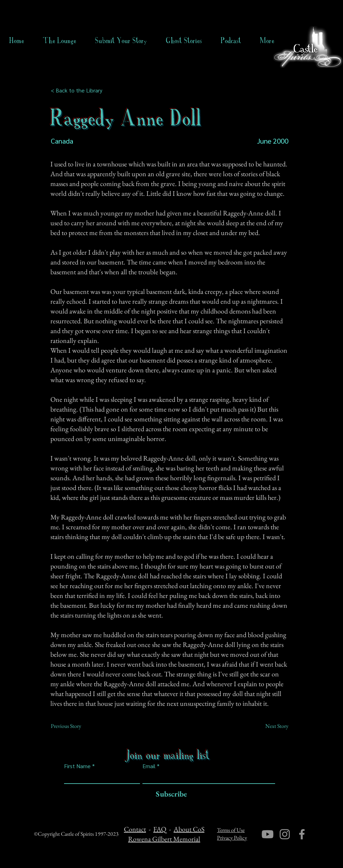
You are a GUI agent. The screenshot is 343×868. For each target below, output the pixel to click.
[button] (184, 41)
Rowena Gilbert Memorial (164, 839)
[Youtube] (268, 834)
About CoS (189, 829)
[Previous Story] (74, 726)
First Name (77, 766)
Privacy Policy (232, 838)
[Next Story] (271, 726)
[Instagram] (285, 834)
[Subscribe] (170, 794)
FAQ (160, 829)
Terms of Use (231, 830)
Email (149, 766)
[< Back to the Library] (79, 90)
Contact (135, 829)
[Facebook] (302, 834)
